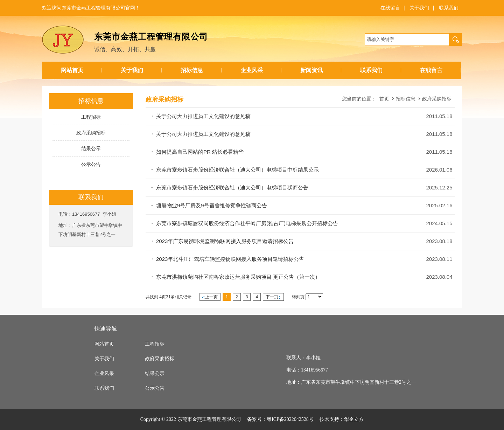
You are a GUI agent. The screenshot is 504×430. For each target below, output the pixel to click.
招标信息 (192, 70)
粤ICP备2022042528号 (290, 419)
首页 (384, 99)
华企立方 (354, 419)
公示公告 (155, 388)
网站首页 (72, 70)
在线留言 (390, 8)
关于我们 (419, 8)
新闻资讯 (311, 70)
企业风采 (252, 70)
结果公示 (155, 373)
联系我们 (449, 8)
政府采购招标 (437, 99)
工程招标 (155, 344)
